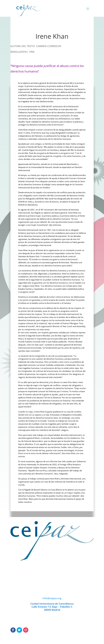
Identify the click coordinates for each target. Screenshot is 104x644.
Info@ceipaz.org (52, 598)
